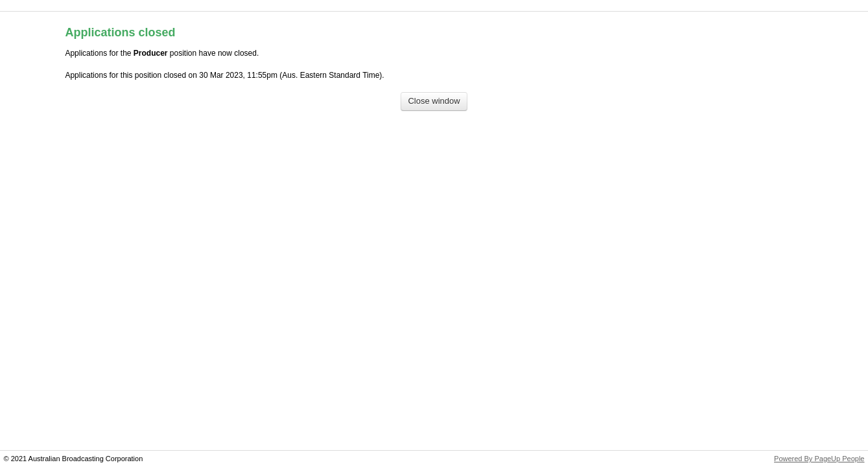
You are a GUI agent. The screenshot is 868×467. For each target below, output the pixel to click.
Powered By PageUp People (819, 459)
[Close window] (434, 102)
